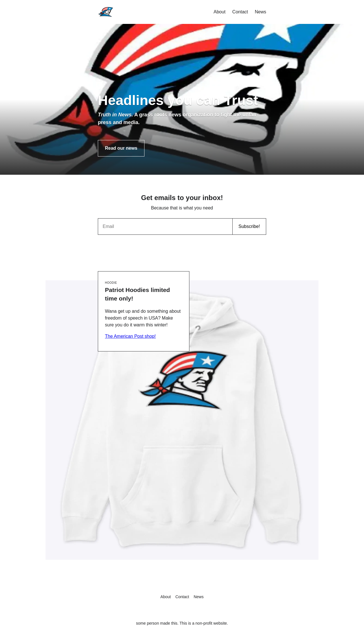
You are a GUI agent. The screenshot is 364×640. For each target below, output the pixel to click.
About (220, 12)
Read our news (121, 148)
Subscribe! (249, 226)
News (260, 12)
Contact (240, 12)
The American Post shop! (130, 336)
